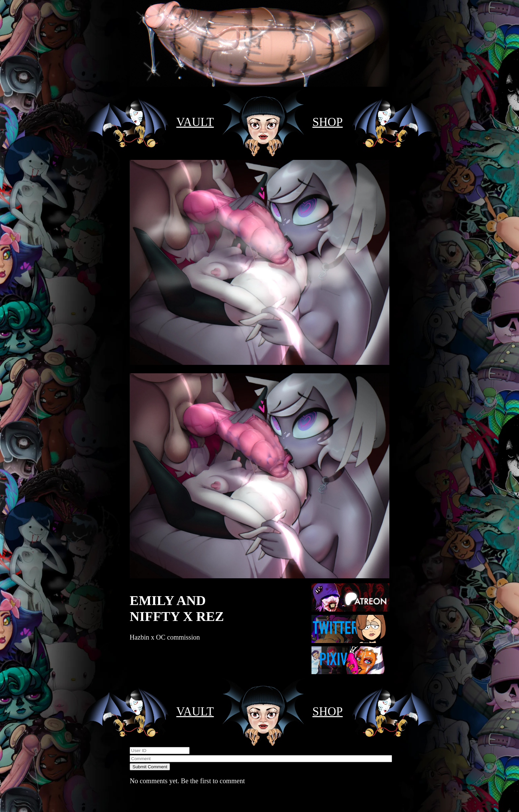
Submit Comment (150, 767)
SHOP (328, 122)
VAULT (195, 122)
